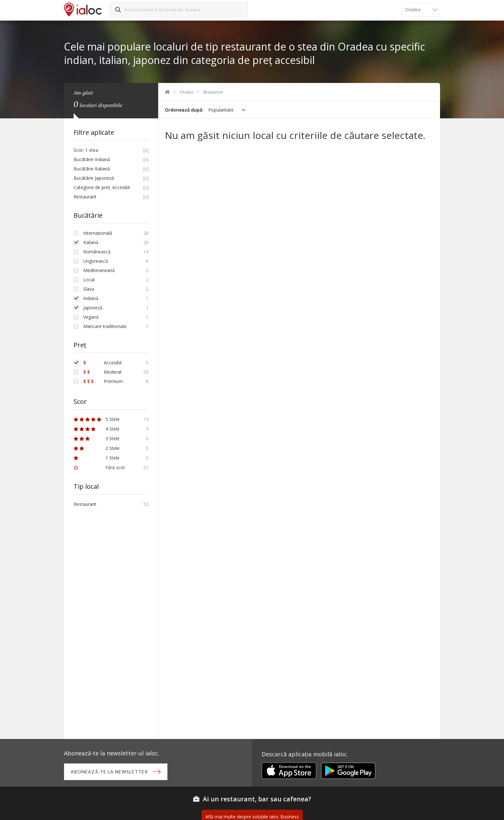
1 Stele (97, 458)
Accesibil (102, 363)
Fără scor (99, 467)
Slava (89, 289)
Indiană (91, 298)
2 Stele (97, 448)
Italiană (91, 242)
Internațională (98, 233)
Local (89, 280)
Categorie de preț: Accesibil (102, 187)
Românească (97, 252)
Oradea (187, 92)
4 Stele (97, 429)
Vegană (91, 317)
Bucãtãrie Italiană (92, 169)
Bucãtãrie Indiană (92, 159)
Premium (103, 381)
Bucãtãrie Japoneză (94, 178)
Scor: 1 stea (86, 150)
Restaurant (213, 92)
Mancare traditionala (105, 326)
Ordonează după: (184, 110)
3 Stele (97, 438)
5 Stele (97, 419)
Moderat (103, 372)
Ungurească (96, 261)
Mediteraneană (99, 270)
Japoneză (93, 308)
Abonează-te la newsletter (109, 772)
